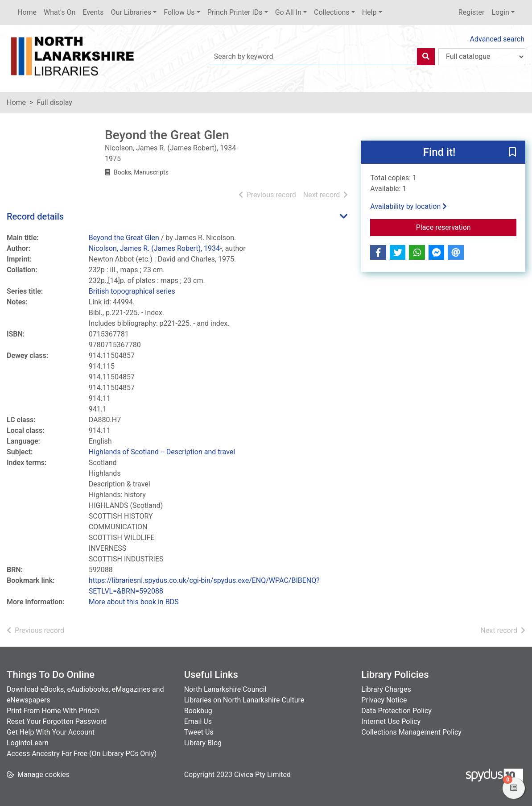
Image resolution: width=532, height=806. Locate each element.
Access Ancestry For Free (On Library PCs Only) (82, 754)
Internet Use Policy (391, 721)
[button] (512, 153)
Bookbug (198, 711)
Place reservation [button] (466, 227)
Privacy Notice (384, 700)
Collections (332, 12)
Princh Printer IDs (235, 12)
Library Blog (203, 743)
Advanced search (497, 39)
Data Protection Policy (396, 711)
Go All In (288, 12)
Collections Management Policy (411, 732)
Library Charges (386, 689)
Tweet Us (199, 732)
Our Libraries (131, 12)
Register (472, 12)
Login (500, 12)
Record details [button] (35, 216)
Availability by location (408, 206)
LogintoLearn (28, 743)
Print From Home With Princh (53, 711)
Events (93, 12)
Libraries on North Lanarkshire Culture (244, 700)
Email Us (198, 721)
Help (369, 12)
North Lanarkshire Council (225, 689)
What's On (60, 12)
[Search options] (482, 57)
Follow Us (179, 12)
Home (27, 12)
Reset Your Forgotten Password (57, 721)
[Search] (426, 57)
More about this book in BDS (134, 602)
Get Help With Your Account (51, 732)
